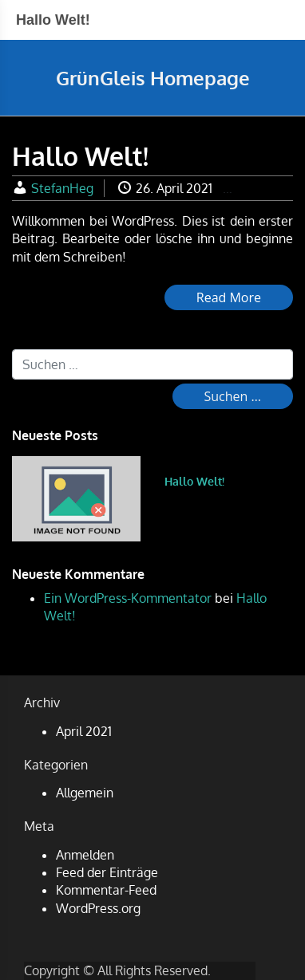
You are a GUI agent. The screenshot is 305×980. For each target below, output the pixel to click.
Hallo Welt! (194, 481)
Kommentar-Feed (106, 890)
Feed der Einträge (107, 872)
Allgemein (85, 793)
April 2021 (84, 731)
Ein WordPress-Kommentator (128, 598)
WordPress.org (98, 908)
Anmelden (85, 855)
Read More (229, 297)
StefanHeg (62, 188)
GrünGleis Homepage (153, 78)
